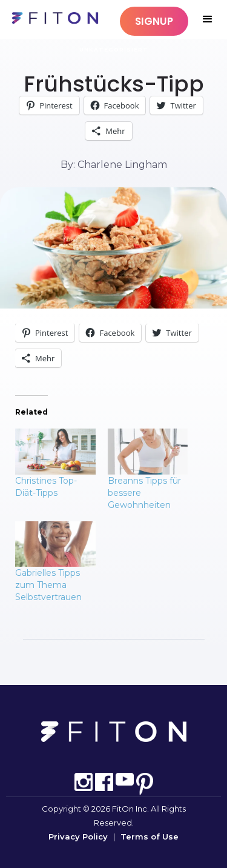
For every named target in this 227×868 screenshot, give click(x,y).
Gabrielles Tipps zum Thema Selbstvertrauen (48, 585)
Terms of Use (150, 836)
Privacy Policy (78, 836)
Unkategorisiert (114, 49)
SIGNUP (154, 21)
